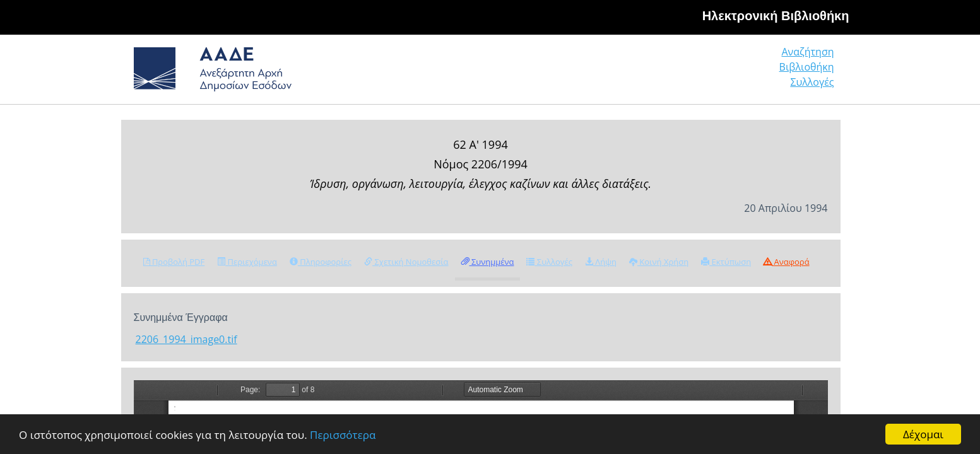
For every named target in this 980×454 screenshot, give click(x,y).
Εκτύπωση (726, 262)
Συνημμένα (488, 262)
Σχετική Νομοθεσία (406, 262)
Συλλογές (813, 72)
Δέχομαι (923, 434)
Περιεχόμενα (247, 262)
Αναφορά (786, 262)
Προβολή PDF (174, 262)
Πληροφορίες (321, 262)
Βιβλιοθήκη (730, 72)
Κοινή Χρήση (659, 262)
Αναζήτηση (641, 72)
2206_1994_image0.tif (186, 339)
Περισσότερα (343, 435)
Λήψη (601, 262)
